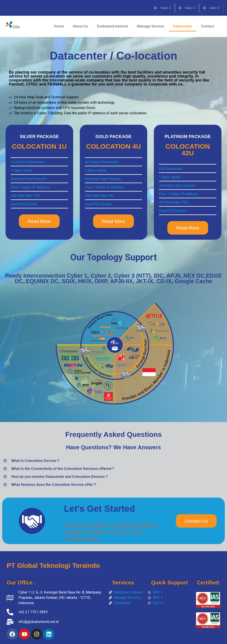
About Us (80, 26)
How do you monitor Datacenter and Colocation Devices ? (60, 477)
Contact (207, 26)
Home (59, 26)
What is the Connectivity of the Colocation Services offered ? (63, 469)
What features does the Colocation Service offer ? (54, 485)
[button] (113, 461)
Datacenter (183, 26)
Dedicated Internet (113, 26)
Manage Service (151, 26)
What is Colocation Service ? (35, 461)
